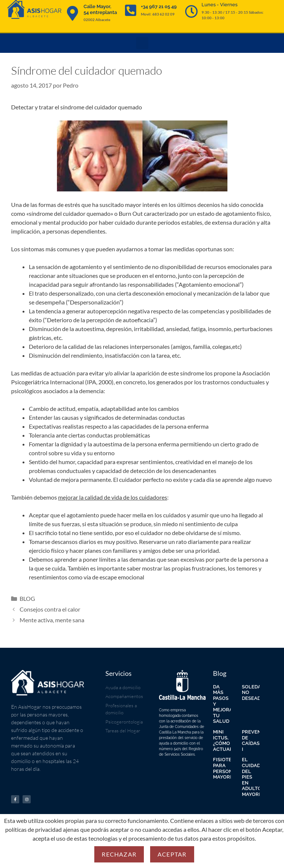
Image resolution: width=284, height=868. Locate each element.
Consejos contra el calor (50, 609)
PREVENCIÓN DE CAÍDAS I (258, 741)
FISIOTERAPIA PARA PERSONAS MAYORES (229, 768)
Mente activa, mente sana (52, 620)
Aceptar (172, 854)
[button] (142, 43)
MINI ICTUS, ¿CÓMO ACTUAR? (224, 741)
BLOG (27, 598)
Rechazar (119, 854)
